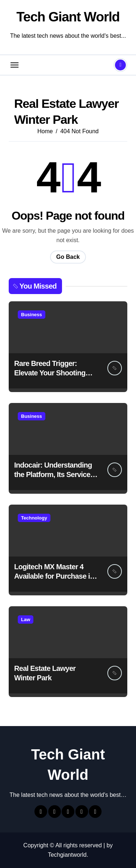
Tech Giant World (68, 17)
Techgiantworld (67, 855)
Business (32, 315)
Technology (34, 518)
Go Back (68, 257)
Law (26, 620)
